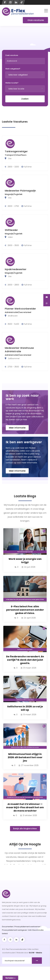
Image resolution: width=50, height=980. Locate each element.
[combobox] (25, 75)
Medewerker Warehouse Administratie (19, 350)
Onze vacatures (36, 20)
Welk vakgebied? (13, 69)
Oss (9, 158)
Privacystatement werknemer (27, 927)
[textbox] (25, 75)
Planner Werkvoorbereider (20, 309)
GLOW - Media (35, 953)
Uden (10, 237)
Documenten (8, 927)
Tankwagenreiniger (16, 151)
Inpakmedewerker (16, 269)
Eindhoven (13, 316)
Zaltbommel (13, 358)
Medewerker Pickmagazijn (20, 191)
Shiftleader (11, 230)
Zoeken (25, 99)
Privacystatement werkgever (15, 930)
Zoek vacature (12, 55)
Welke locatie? (12, 83)
